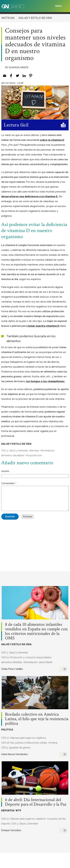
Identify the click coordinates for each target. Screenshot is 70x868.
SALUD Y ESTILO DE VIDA (35, 18)
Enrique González (11, 830)
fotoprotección (34, 455)
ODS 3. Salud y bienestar (15, 451)
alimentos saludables (13, 455)
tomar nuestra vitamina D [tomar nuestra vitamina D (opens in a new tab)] (43, 326)
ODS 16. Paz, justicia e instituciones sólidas (24, 743)
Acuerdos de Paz (56, 819)
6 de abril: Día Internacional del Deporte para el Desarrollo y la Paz (36, 802)
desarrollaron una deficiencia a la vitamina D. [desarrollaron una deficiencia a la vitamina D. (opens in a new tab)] (30, 196)
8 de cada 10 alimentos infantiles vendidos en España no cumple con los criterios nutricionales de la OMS (36, 631)
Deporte (6, 824)
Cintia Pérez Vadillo (12, 669)
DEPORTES (8, 811)
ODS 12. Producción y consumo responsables (26, 657)
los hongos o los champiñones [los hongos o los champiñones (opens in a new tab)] (45, 381)
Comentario (8, 483)
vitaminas (34, 451)
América (53, 743)
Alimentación (47, 451)
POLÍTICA (7, 730)
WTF (18, 811)
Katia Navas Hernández (15, 754)
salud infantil (45, 662)
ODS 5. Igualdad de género (16, 748)
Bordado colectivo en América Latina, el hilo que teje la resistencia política (37, 719)
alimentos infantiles (12, 662)
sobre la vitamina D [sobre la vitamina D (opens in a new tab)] (52, 140)
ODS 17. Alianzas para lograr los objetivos (24, 738)
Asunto (5, 471)
